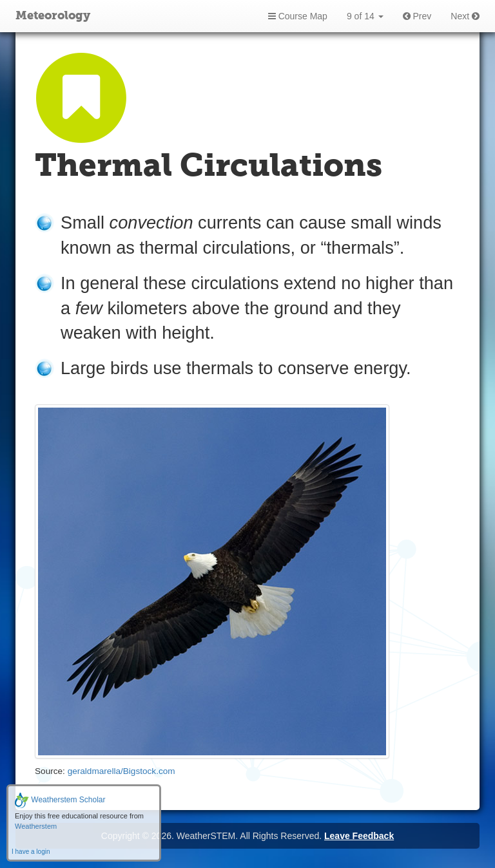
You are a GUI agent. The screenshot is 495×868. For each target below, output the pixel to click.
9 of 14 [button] (365, 16)
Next (465, 16)
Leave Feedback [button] (359, 836)
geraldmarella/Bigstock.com (121, 771)
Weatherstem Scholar (60, 800)
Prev (417, 16)
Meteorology (53, 16)
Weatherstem (36, 826)
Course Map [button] (298, 16)
